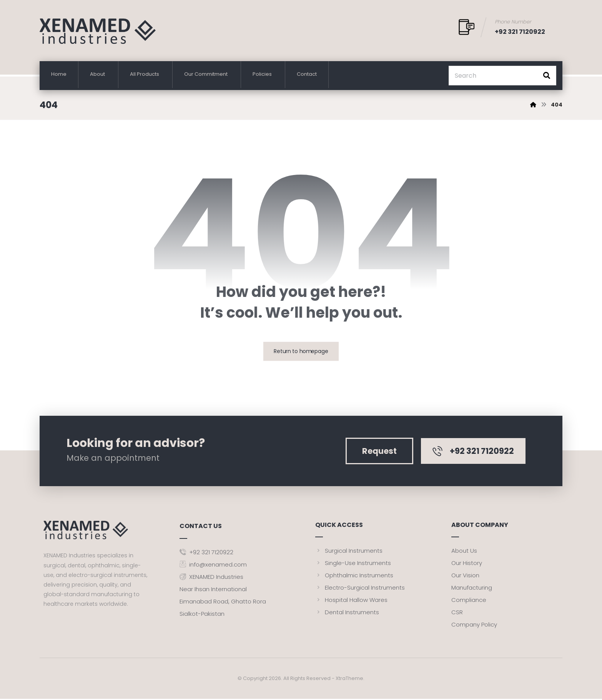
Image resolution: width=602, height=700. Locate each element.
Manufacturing (472, 589)
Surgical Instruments (349, 552)
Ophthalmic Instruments (354, 576)
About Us (464, 552)
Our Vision (465, 576)
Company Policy (474, 626)
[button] (547, 76)
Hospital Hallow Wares (351, 601)
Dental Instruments (347, 613)
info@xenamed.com (213, 564)
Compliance (469, 601)
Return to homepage (301, 352)
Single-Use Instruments (353, 564)
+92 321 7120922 (206, 552)
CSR (457, 613)
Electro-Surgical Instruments (360, 589)
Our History (467, 564)
